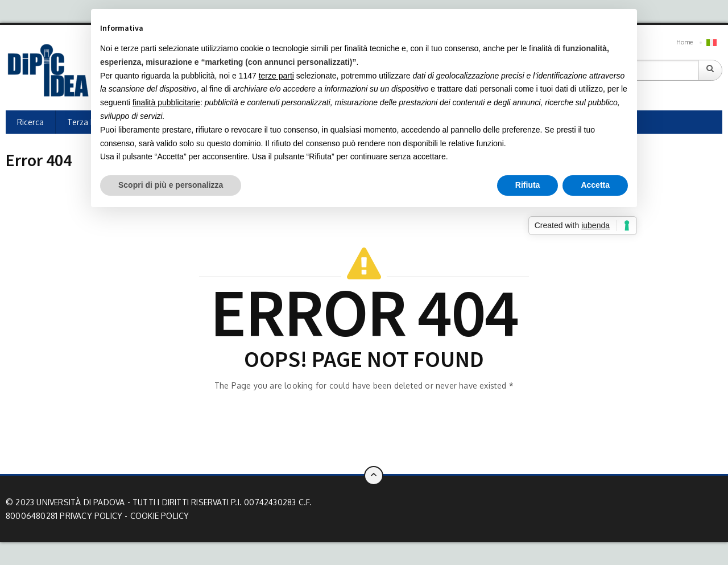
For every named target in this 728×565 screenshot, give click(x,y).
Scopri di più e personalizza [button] (171, 185)
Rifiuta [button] (528, 185)
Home (684, 42)
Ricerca (30, 122)
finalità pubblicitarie (166, 102)
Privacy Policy (91, 516)
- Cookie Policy (157, 516)
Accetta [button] (595, 185)
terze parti (276, 76)
